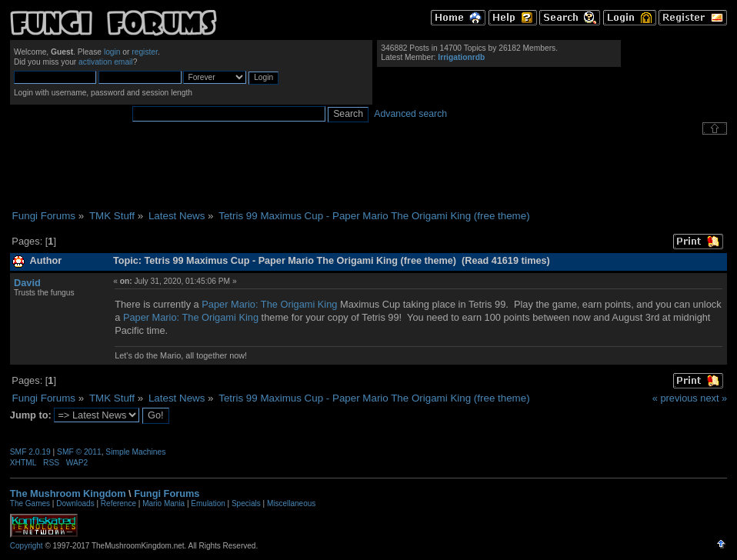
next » (714, 398)
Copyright (27, 546)
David (27, 283)
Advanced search (410, 114)
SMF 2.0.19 (30, 452)
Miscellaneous (291, 503)
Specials (246, 503)
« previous (675, 398)
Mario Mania (163, 503)
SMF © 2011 (79, 452)
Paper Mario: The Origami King (269, 304)
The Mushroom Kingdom (68, 493)
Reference (118, 503)
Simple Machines (135, 452)
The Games (30, 503)
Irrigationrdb (461, 57)
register (145, 52)
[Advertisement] (368, 172)
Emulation (208, 503)
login (112, 52)
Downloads (75, 503)
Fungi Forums (167, 493)
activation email (106, 62)
